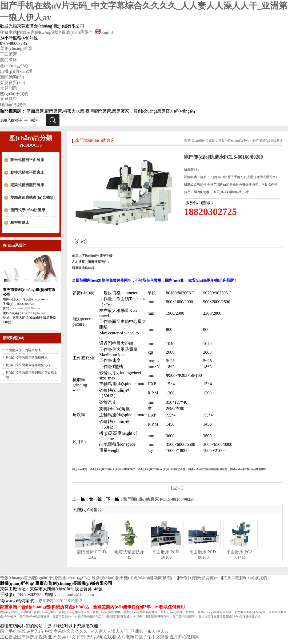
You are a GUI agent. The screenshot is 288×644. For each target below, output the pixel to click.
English (105, 32)
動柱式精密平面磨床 (27, 172)
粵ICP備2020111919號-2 (60, 601)
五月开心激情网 (185, 637)
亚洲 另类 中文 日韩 (67, 637)
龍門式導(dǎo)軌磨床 (28, 210)
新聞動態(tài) (12, 77)
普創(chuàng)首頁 (16, 48)
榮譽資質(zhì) (13, 83)
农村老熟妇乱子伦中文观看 (143, 637)
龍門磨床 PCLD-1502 (92, 555)
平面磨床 (9, 54)
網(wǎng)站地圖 (51, 32)
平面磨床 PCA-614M (240, 555)
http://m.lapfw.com (34, 313)
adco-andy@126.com (26, 308)
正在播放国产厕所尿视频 (23, 637)
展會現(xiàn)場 (105, 578)
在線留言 (26, 32)
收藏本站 (9, 32)
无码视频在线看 (101, 637)
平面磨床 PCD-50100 (166, 555)
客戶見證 (9, 99)
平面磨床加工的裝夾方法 (23, 350)
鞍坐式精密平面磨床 (27, 160)
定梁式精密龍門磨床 (27, 185)
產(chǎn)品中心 (14, 66)
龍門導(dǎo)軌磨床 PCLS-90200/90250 (159, 499)
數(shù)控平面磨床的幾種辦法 (27, 358)
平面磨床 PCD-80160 (203, 555)
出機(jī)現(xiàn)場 (16, 71)
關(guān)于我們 (14, 94)
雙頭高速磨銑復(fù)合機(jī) (33, 197)
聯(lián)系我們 (80, 32)
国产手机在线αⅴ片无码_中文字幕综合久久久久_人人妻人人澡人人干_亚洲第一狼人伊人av (84, 631)
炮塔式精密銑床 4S (129, 555)
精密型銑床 (20, 223)
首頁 (221, 141)
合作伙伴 (187, 578)
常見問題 (9, 88)
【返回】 (177, 488)
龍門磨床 (9, 60)
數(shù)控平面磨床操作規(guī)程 (28, 365)
